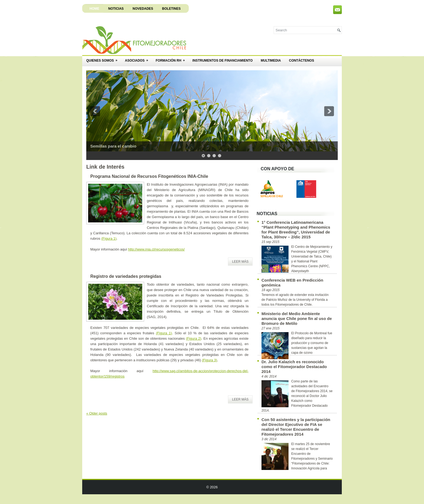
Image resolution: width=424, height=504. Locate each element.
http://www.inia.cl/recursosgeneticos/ (156, 249)
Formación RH (172, 59)
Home (94, 9)
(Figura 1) (109, 238)
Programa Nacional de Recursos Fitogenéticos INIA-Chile (149, 176)
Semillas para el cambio (113, 146)
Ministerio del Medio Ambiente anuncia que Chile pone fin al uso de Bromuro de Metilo (297, 318)
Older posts (97, 413)
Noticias (116, 9)
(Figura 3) (210, 360)
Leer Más (240, 262)
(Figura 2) (193, 338)
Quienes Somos (104, 59)
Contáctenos (302, 61)
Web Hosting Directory (239, 498)
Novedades (143, 9)
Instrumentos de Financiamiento (222, 61)
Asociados (138, 59)
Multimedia (271, 61)
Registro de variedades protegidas (126, 276)
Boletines (171, 9)
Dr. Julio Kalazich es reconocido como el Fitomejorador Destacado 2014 (294, 367)
